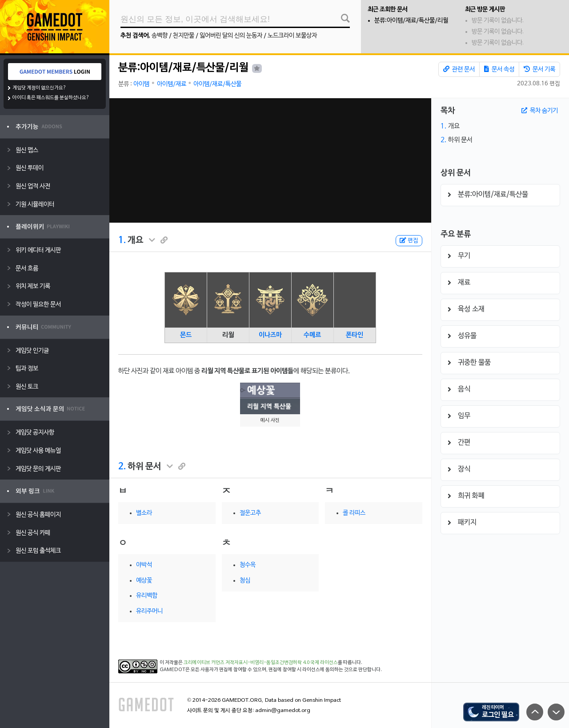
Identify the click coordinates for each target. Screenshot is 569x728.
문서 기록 (539, 69)
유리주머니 (149, 611)
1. (122, 240)
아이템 (141, 84)
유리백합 (147, 596)
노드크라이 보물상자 (292, 36)
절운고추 (250, 513)
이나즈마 (270, 335)
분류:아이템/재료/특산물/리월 (411, 21)
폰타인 (355, 335)
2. (122, 467)
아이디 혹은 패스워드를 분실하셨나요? (51, 98)
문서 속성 (499, 69)
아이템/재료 (172, 84)
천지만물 (184, 36)
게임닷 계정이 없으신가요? (39, 88)
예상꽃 (144, 581)
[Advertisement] (270, 160)
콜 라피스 (354, 513)
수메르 (312, 335)
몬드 (186, 335)
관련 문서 (459, 69)
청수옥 (248, 565)
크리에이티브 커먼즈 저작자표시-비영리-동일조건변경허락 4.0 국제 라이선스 (261, 663)
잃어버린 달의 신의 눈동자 (231, 36)
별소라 (144, 513)
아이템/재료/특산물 (217, 84)
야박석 (144, 565)
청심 (245, 581)
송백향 (160, 36)
